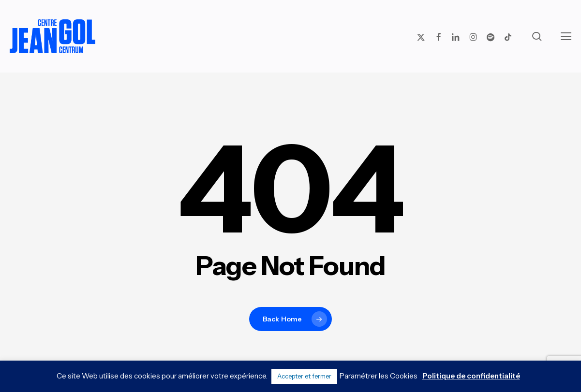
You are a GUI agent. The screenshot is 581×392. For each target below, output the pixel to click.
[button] (566, 36)
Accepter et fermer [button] (304, 376)
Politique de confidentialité (471, 376)
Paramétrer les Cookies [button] (379, 376)
